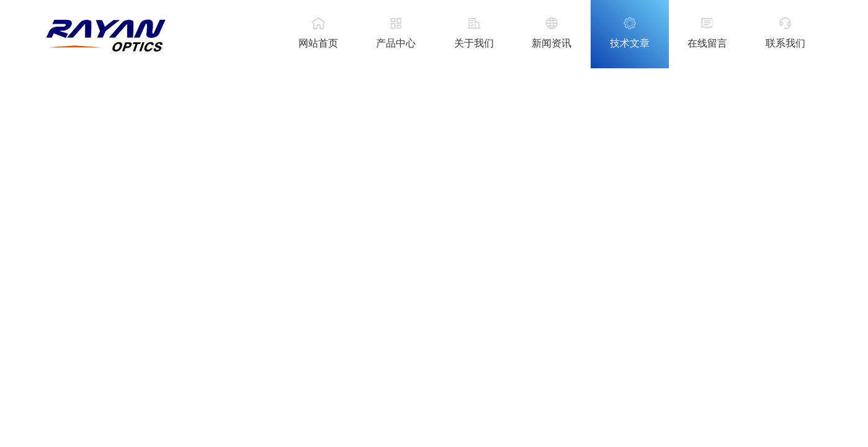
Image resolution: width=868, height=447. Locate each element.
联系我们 (785, 43)
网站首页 (318, 43)
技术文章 (630, 43)
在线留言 (707, 43)
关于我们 (474, 43)
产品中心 (396, 43)
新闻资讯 (552, 43)
